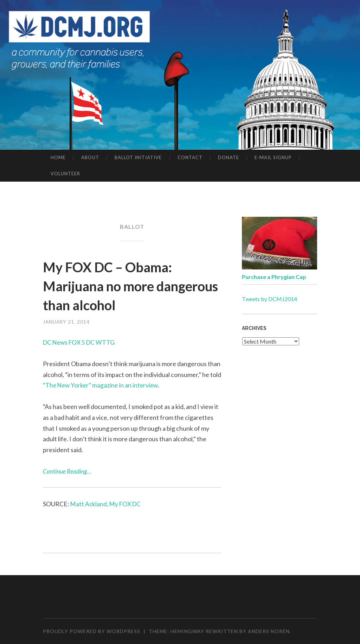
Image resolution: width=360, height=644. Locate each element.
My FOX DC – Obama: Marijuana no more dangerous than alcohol (125, 285)
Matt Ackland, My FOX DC (107, 504)
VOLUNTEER (65, 174)
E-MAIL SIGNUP (273, 157)
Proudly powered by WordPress (92, 631)
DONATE (229, 157)
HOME (58, 157)
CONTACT (190, 157)
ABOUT (90, 157)
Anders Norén (269, 631)
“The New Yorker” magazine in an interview (102, 385)
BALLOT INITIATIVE (138, 157)
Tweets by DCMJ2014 (269, 299)
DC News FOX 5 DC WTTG (81, 342)
